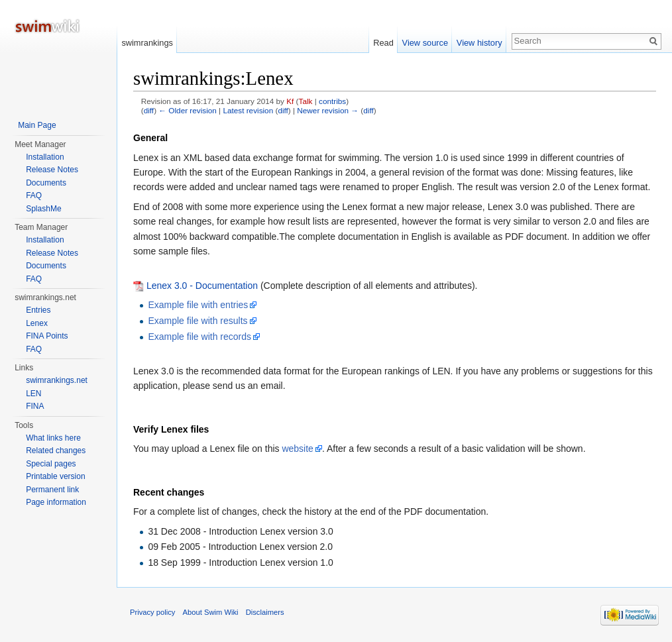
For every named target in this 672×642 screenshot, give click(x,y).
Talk (306, 101)
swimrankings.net (57, 380)
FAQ (34, 195)
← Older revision (188, 110)
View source (425, 43)
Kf (290, 101)
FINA (35, 406)
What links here (53, 438)
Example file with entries (198, 305)
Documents (46, 183)
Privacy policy (152, 612)
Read (383, 43)
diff (149, 110)
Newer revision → (328, 110)
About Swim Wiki (211, 612)
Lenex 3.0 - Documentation (202, 286)
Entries (38, 310)
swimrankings (147, 43)
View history (479, 43)
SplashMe (43, 209)
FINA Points (47, 336)
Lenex (37, 323)
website (297, 449)
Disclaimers (265, 612)
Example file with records (199, 337)
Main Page (37, 125)
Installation (45, 157)
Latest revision (248, 110)
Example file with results (197, 321)
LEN (33, 394)
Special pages (51, 464)
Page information (56, 502)
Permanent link (52, 490)
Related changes (56, 451)
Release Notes (52, 170)
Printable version (55, 476)
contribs (332, 101)
